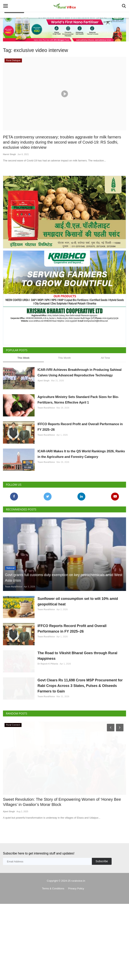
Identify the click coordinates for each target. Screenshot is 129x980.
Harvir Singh (9, 154)
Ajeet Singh (44, 381)
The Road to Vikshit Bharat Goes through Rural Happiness (77, 665)
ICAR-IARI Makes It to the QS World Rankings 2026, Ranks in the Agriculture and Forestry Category (81, 454)
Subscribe (102, 890)
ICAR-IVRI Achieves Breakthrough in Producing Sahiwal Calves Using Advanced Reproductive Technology (80, 373)
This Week (23, 358)
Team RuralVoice (46, 408)
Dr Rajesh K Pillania (48, 673)
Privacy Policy (76, 917)
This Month (64, 358)
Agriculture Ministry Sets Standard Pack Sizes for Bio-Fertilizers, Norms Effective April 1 (78, 400)
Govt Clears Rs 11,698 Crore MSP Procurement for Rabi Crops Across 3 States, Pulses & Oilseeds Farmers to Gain (80, 705)
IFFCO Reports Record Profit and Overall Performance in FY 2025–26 (80, 427)
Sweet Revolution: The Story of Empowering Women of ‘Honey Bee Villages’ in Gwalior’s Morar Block (62, 831)
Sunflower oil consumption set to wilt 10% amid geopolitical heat (78, 601)
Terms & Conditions (53, 917)
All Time (105, 358)
